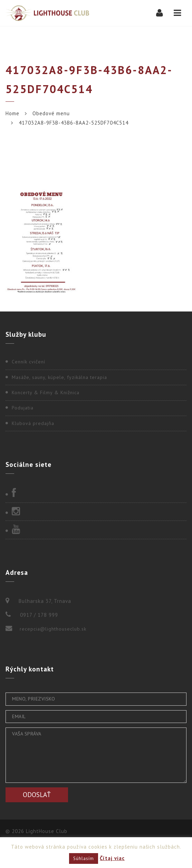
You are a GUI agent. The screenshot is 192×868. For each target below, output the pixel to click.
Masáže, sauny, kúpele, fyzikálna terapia (59, 377)
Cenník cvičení (28, 362)
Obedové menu (51, 113)
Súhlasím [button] (84, 858)
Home (12, 113)
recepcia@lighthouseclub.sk (53, 629)
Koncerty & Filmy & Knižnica (46, 392)
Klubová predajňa (33, 423)
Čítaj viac (112, 858)
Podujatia (23, 408)
